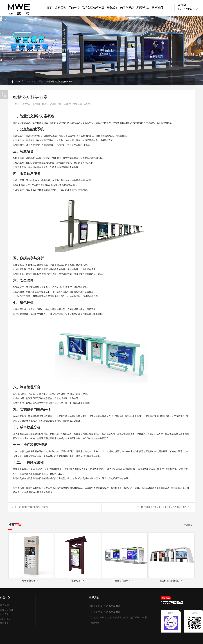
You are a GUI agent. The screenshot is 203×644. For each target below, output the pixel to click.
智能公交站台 (7, 610)
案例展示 (112, 7)
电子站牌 (4, 605)
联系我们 (157, 7)
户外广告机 (5, 614)
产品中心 (74, 7)
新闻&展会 (143, 7)
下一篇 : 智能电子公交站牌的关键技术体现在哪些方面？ (162, 507)
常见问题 (50, 81)
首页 (50, 7)
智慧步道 (4, 623)
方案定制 (61, 7)
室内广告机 (5, 619)
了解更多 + (189, 525)
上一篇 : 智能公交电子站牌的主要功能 (31, 507)
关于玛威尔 (127, 7)
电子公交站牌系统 (93, 7)
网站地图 (95, 623)
